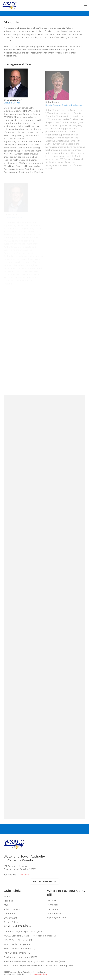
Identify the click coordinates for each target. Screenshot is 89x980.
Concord (51, 900)
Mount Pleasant (55, 913)
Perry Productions (40, 974)
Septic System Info (56, 917)
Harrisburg (53, 909)
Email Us (24, 875)
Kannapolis (53, 905)
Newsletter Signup (45, 881)
